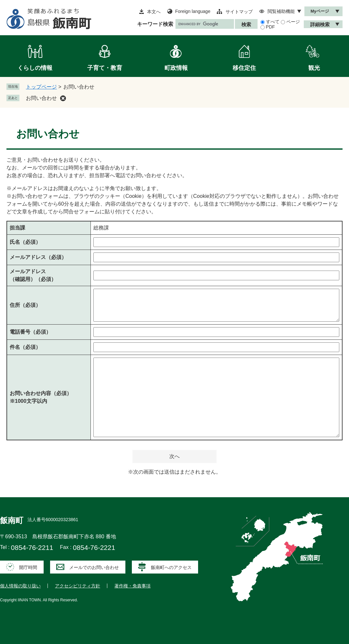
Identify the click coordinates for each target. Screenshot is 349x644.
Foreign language (193, 11)
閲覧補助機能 (281, 11)
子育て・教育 (105, 68)
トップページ (41, 87)
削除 (63, 98)
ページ (293, 22)
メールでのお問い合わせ (94, 567)
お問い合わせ (41, 98)
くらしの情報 (35, 68)
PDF (270, 27)
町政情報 (176, 68)
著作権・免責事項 (132, 586)
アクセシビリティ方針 (78, 586)
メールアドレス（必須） (38, 257)
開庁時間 (28, 567)
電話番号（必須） (30, 332)
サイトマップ (239, 12)
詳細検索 (320, 24)
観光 (314, 68)
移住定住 (244, 68)
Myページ (320, 11)
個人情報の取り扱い (20, 586)
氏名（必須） (25, 242)
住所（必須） (25, 305)
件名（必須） (25, 347)
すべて (273, 22)
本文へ (154, 12)
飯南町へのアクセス (171, 567)
